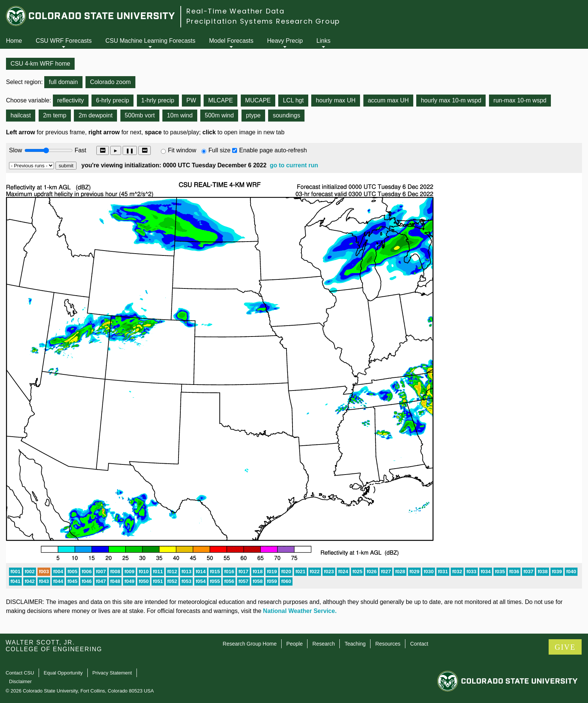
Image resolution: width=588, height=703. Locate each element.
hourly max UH (336, 100)
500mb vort (140, 115)
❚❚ (130, 151)
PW (191, 100)
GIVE (565, 647)
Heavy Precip (285, 41)
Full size (220, 150)
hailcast (21, 115)
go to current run (294, 165)
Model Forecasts (231, 41)
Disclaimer (20, 681)
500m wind (219, 115)
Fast (80, 150)
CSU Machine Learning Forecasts (150, 41)
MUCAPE (258, 100)
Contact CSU (20, 673)
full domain (63, 82)
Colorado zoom (110, 82)
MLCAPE (220, 100)
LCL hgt (293, 100)
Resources (388, 644)
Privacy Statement (112, 673)
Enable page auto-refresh (273, 150)
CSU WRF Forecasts (64, 41)
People (295, 644)
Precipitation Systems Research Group (263, 21)
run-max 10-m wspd (520, 100)
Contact (419, 644)
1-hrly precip (158, 100)
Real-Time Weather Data (235, 11)
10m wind (180, 115)
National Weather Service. (300, 611)
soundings (286, 115)
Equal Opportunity (63, 673)
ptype (253, 115)
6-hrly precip (112, 100)
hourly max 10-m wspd (451, 100)
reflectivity (71, 100)
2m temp (55, 115)
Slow (16, 150)
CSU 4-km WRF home (40, 64)
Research (324, 644)
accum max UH (388, 100)
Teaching (355, 644)
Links (323, 41)
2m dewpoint (95, 115)
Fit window (182, 150)
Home (14, 41)
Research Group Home (250, 644)
